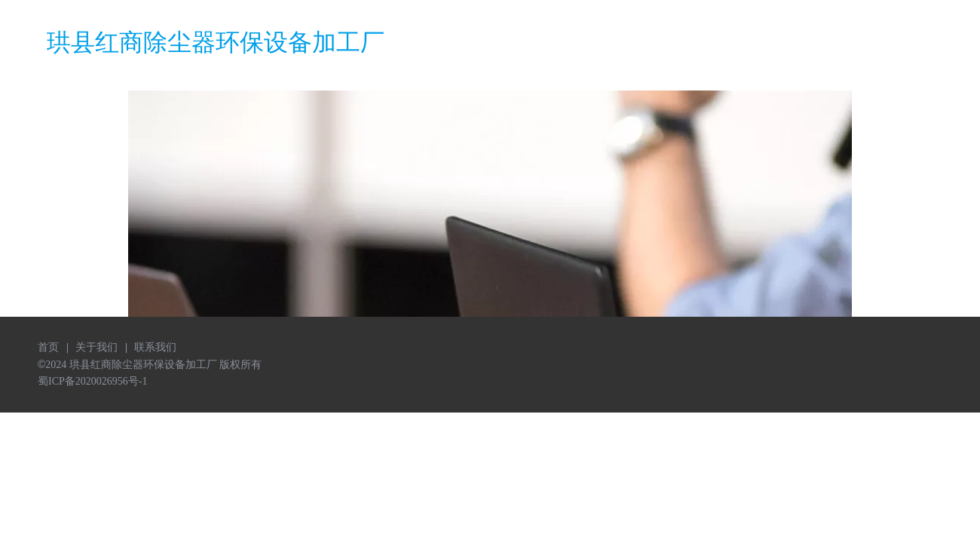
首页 (48, 347)
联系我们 (155, 347)
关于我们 (96, 347)
